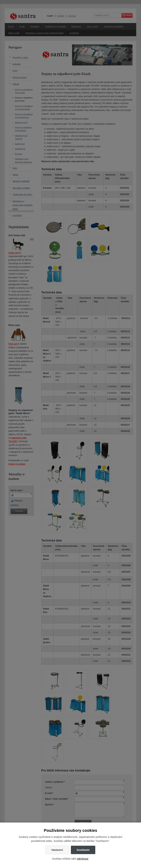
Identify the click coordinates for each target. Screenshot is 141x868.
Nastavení (57, 850)
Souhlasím (83, 850)
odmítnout (82, 859)
